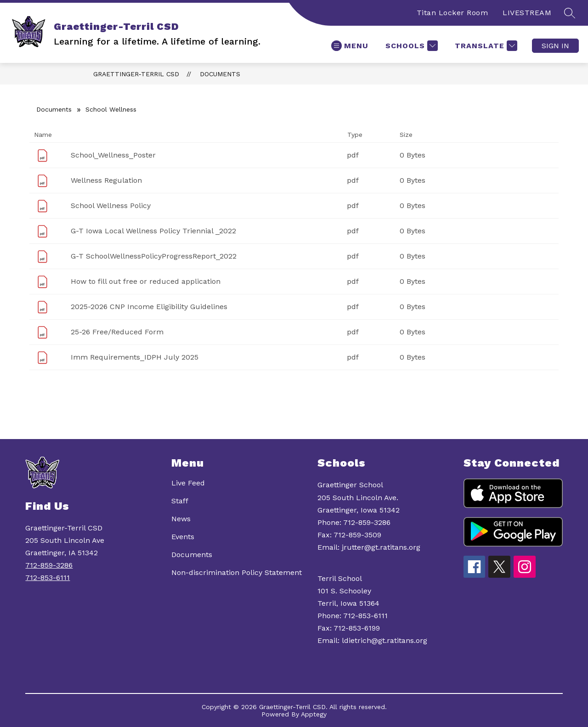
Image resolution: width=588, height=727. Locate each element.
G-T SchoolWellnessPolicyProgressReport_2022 (154, 256)
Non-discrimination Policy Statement (237, 572)
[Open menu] (350, 46)
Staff (180, 501)
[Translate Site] (485, 46)
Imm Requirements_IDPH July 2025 (135, 357)
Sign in (555, 46)
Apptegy (314, 714)
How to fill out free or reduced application (146, 281)
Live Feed (188, 483)
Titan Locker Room (452, 13)
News (181, 519)
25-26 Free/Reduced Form (117, 332)
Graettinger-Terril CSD (136, 74)
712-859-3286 (49, 565)
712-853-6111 (48, 578)
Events (183, 537)
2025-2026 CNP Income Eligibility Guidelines (149, 307)
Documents (220, 74)
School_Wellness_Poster (113, 155)
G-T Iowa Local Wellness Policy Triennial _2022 (153, 231)
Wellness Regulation (106, 180)
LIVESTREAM (527, 13)
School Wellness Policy (111, 206)
